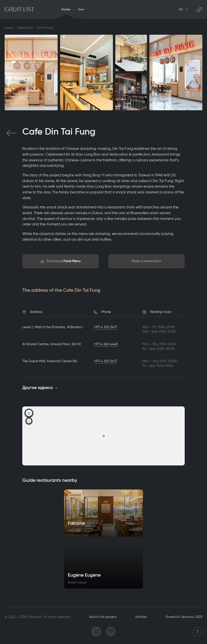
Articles (141, 617)
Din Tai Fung (45, 28)
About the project (103, 617)
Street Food (25, 28)
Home (9, 28)
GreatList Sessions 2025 (184, 617)
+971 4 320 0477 (105, 327)
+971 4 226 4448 (106, 344)
